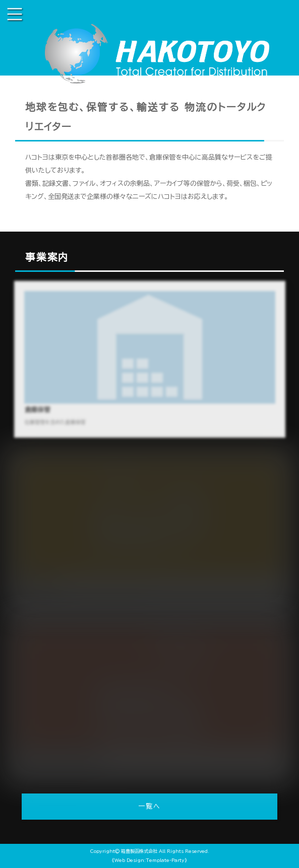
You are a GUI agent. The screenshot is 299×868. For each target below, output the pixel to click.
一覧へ (149, 806)
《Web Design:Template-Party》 (149, 860)
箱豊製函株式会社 (139, 851)
